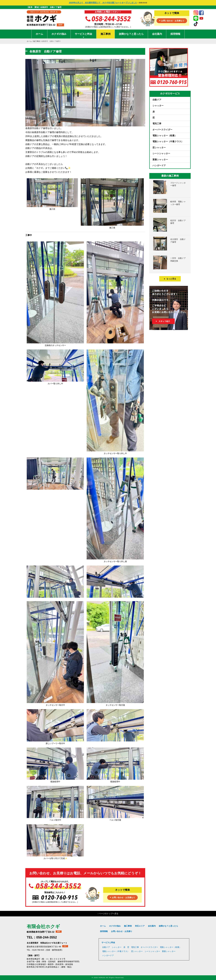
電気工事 (157, 124)
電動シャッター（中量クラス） (168, 141)
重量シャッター (160, 160)
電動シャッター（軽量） (165, 136)
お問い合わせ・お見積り (122, 931)
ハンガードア (159, 165)
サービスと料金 (83, 36)
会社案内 (157, 34)
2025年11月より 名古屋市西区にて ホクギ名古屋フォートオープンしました (103, 3)
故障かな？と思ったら (131, 34)
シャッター (158, 106)
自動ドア (157, 100)
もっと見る (170, 279)
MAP (60, 25)
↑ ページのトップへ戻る (108, 913)
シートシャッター (161, 153)
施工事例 (106, 34)
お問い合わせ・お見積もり (172, 21)
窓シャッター (159, 148)
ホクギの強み (59, 34)
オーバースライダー (162, 130)
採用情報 (175, 34)
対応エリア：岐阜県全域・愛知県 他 (44, 12)
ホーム (39, 34)
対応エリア (140, 926)
